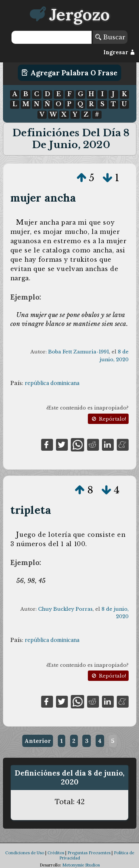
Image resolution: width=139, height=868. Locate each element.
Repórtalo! (108, 419)
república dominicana (52, 383)
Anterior (38, 741)
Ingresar (119, 52)
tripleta (31, 510)
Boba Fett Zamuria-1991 (79, 352)
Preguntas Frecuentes (89, 853)
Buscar (110, 37)
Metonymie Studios (81, 865)
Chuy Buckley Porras (65, 609)
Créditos (56, 853)
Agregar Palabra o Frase (69, 73)
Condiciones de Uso (25, 853)
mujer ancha (43, 198)
